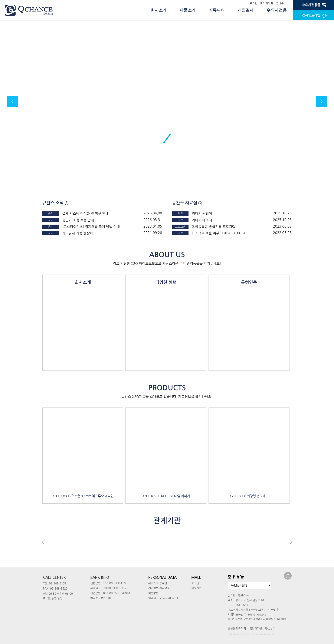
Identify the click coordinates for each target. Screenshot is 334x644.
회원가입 (196, 588)
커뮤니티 (217, 10)
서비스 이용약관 (158, 583)
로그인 (253, 3)
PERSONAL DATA (162, 577)
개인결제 (246, 10)
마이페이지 (267, 3)
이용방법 (153, 593)
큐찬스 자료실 (187, 203)
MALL (196, 577)
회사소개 (159, 10)
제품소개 (188, 10)
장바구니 (281, 3)
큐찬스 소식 (55, 203)
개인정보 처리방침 (159, 588)
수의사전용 (277, 10)
